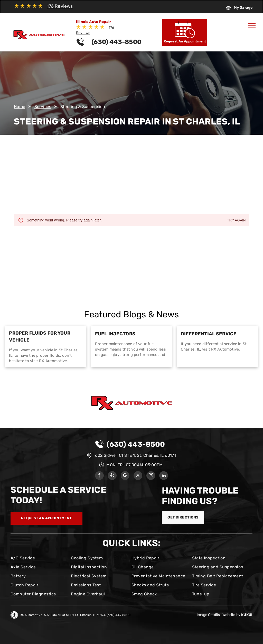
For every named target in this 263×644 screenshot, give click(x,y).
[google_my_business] (125, 476)
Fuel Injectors (115, 334)
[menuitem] (39, 558)
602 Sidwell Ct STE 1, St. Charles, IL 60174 (136, 455)
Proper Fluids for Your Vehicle (40, 337)
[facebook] (99, 476)
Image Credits (208, 615)
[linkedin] (164, 476)
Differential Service (209, 334)
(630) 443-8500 (136, 444)
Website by (232, 615)
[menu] (252, 26)
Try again (236, 221)
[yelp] (112, 476)
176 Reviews (60, 6)
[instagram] (151, 476)
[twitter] (138, 476)
